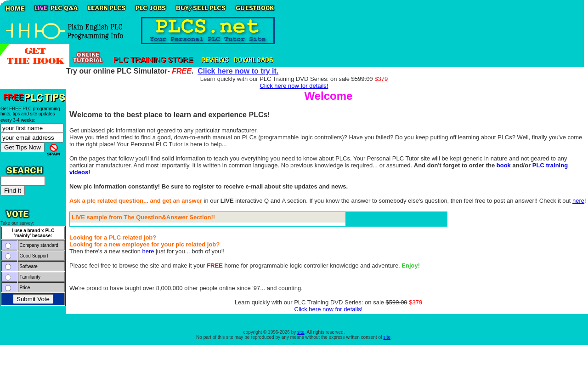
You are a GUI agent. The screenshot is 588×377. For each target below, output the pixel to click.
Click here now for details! (294, 86)
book (504, 165)
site (301, 332)
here (578, 201)
